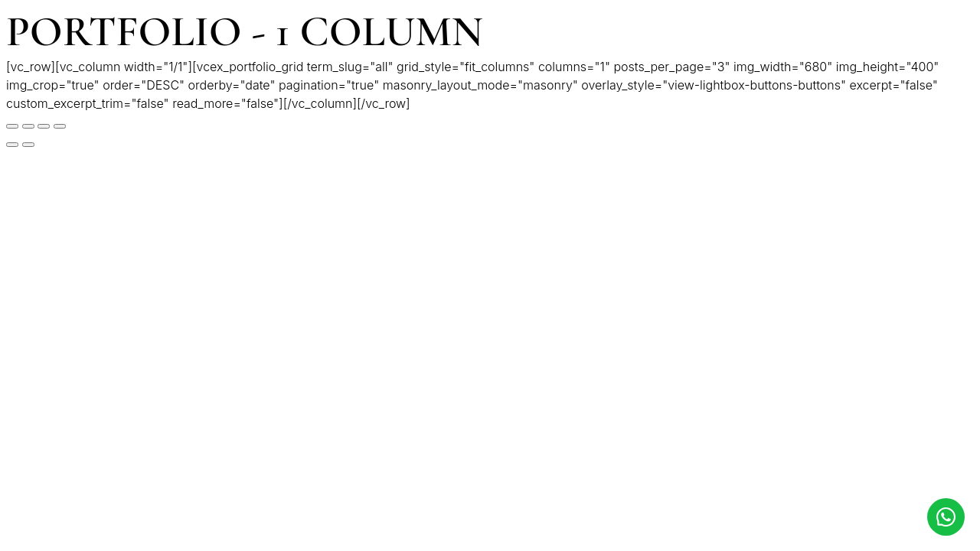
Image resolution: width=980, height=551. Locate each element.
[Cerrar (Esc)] (12, 126)
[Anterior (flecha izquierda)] (12, 145)
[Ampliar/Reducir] (60, 126)
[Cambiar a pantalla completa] (44, 126)
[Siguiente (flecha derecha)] (28, 145)
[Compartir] (28, 126)
